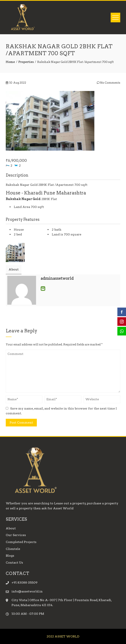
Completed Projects (21, 542)
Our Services (16, 535)
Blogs (10, 556)
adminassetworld (57, 278)
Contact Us (14, 563)
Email (43, 289)
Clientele (13, 549)
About (11, 528)
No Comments (109, 83)
